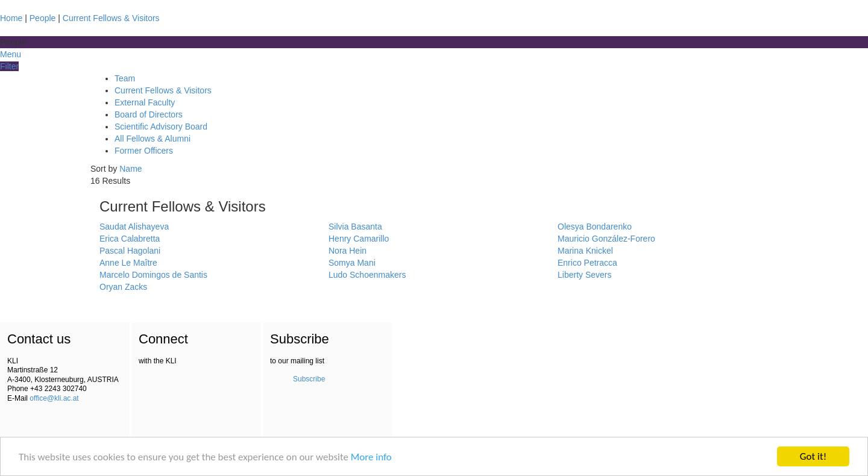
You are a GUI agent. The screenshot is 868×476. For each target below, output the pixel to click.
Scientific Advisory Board (161, 127)
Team (125, 78)
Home (11, 18)
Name (131, 169)
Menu (11, 54)
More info (371, 458)
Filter (9, 66)
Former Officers (144, 151)
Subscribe (309, 379)
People (43, 18)
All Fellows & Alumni (153, 139)
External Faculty (145, 102)
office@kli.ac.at (54, 398)
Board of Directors (149, 114)
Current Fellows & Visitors (111, 18)
